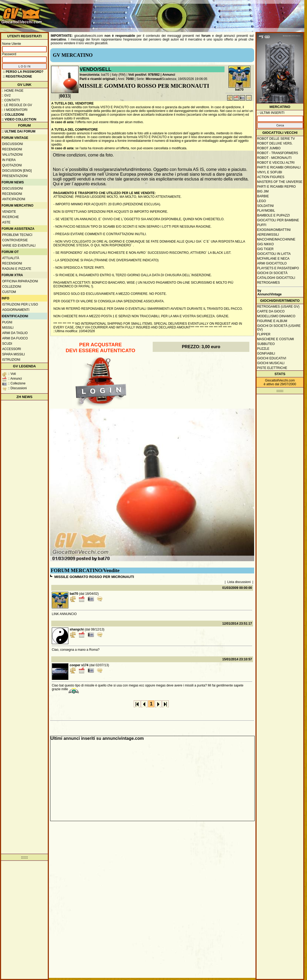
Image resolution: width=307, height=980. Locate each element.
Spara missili (13, 354)
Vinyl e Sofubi (270, 172)
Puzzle (263, 349)
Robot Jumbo (269, 148)
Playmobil (266, 211)
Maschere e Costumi (275, 339)
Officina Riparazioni (20, 281)
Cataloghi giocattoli (276, 278)
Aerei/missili (268, 235)
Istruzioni (11, 360)
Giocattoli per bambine (278, 220)
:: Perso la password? (23, 72)
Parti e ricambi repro (276, 187)
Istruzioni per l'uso (20, 304)
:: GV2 (6, 95)
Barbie (263, 196)
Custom (9, 292)
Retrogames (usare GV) (278, 307)
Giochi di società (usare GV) (279, 328)
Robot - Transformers (278, 153)
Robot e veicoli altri (276, 163)
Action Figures (271, 177)
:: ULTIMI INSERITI (271, 113)
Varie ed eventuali (19, 246)
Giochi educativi (272, 358)
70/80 (130, 79)
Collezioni (12, 287)
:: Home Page (13, 91)
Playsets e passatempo (278, 268)
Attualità (11, 258)
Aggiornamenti (16, 310)
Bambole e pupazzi (273, 215)
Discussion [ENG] (17, 171)
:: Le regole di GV (17, 105)
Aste (6, 222)
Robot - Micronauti (274, 158)
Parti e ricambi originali (97, 79)
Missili (8, 328)
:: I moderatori (15, 110)
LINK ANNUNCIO (64, 614)
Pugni (7, 322)
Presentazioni (15, 176)
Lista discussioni (239, 582)
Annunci (169, 75)
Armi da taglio (15, 333)
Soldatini (265, 206)
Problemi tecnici (17, 235)
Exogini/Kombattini (274, 230)
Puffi (262, 225)
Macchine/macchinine (276, 239)
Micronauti (154, 79)
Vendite (9, 212)
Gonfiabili (266, 354)
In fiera (9, 160)
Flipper (264, 334)
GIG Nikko (265, 244)
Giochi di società (272, 273)
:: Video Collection (19, 119)
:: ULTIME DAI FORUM (18, 131)
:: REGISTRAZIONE (17, 77)
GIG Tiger (265, 249)
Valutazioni (12, 155)
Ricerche (11, 217)
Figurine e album (272, 321)
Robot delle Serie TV (276, 139)
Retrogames (268, 283)
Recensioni (12, 149)
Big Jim (263, 191)
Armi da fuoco (15, 338)
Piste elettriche (272, 368)
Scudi (7, 344)
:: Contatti (11, 100)
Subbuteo (266, 344)
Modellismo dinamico (276, 316)
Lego (261, 201)
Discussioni (13, 144)
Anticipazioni (14, 199)
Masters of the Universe (280, 182)
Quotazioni (12, 165)
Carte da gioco (271, 311)
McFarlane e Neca (273, 259)
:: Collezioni (13, 115)
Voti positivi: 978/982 (144, 75)
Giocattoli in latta (274, 254)
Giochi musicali (271, 363)
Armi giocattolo (272, 263)
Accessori (12, 349)
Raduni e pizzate (17, 269)
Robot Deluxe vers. (275, 143)
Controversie (15, 240)
